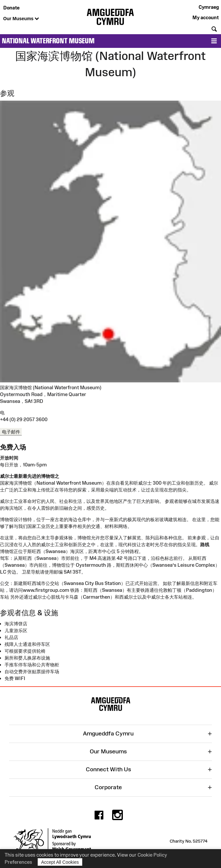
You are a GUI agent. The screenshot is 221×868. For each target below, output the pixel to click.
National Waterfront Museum (48, 41)
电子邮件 (11, 431)
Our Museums (21, 19)
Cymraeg (209, 7)
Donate (11, 8)
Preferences (18, 862)
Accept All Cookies (60, 862)
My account (206, 17)
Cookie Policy (152, 855)
